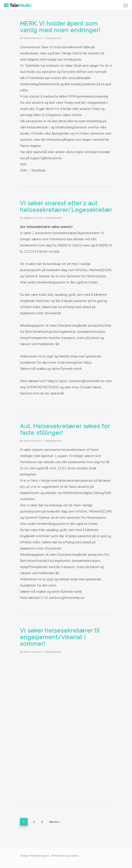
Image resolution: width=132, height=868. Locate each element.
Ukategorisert (53, 38)
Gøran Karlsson (33, 38)
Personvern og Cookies (65, 856)
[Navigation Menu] (126, 5)
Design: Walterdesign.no (35, 856)
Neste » (55, 822)
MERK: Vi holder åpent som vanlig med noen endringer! (60, 27)
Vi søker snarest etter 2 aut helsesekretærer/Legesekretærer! (70, 207)
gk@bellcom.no (33, 218)
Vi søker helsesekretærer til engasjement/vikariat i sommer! (60, 637)
